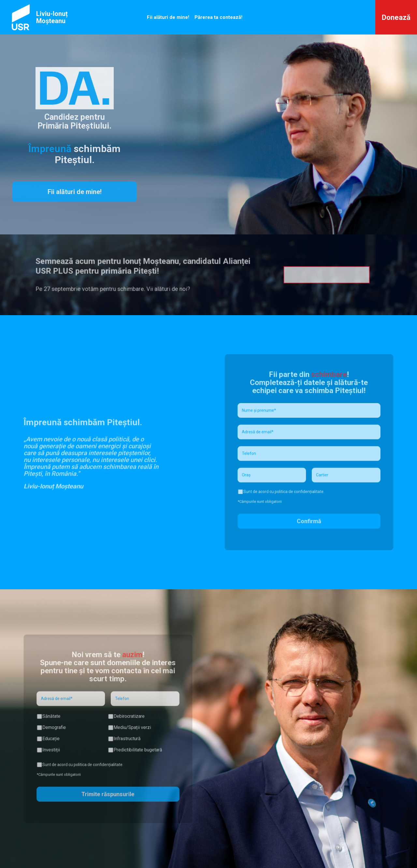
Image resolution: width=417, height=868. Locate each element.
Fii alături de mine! (168, 17)
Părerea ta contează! (218, 17)
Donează (396, 17)
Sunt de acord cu (286, 485)
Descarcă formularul (307, 275)
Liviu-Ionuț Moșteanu (52, 17)
